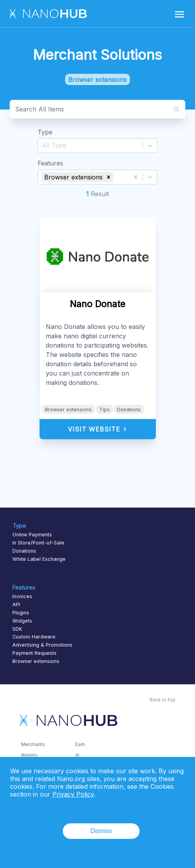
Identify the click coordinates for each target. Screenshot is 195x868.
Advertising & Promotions (42, 645)
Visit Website (97, 429)
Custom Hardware (34, 637)
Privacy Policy (73, 794)
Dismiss (101, 831)
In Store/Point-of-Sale (38, 543)
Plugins (21, 613)
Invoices (22, 596)
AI (77, 755)
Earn (80, 744)
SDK (17, 629)
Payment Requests (35, 653)
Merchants (33, 744)
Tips (104, 410)
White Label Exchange (39, 559)
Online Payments (32, 535)
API (16, 604)
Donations (129, 410)
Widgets (22, 621)
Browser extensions (68, 410)
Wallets (29, 755)
